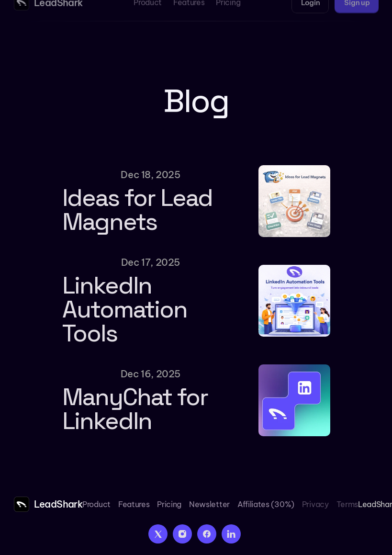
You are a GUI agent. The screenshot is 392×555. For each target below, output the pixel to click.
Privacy (315, 504)
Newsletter (209, 504)
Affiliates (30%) (266, 504)
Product (96, 504)
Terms (347, 504)
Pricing (169, 504)
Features (134, 504)
